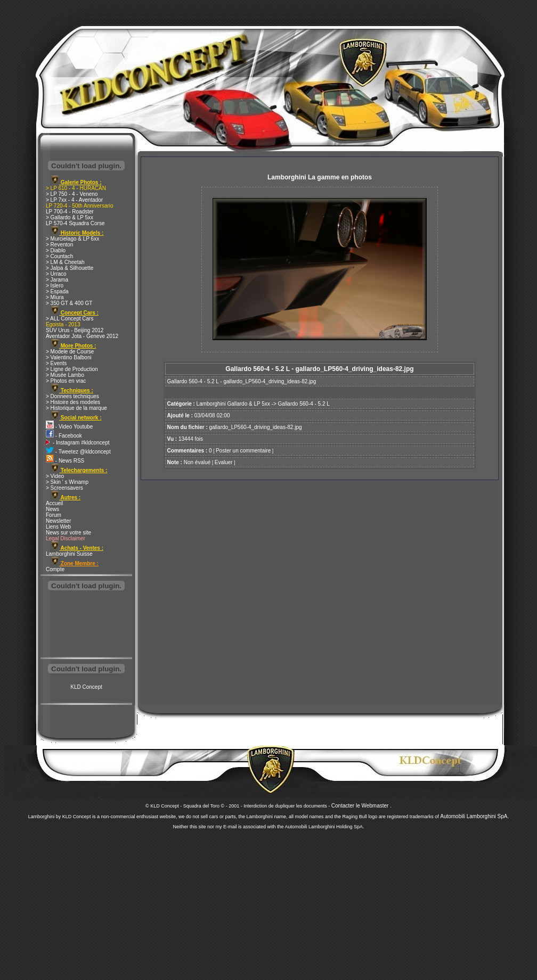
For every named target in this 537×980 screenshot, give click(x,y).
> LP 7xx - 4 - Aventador (74, 200)
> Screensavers (64, 488)
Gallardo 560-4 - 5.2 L (304, 404)
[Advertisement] (86, 625)
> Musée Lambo (65, 375)
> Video (55, 476)
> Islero (55, 286)
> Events (56, 363)
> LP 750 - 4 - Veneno (72, 194)
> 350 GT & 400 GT (69, 303)
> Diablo (56, 250)
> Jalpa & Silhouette (70, 268)
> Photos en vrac (66, 381)
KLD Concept (86, 687)
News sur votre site (68, 533)
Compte (55, 569)
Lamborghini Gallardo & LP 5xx (233, 404)
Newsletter (58, 521)
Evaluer (224, 462)
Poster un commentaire (243, 451)
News (52, 509)
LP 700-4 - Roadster (70, 212)
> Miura (55, 297)
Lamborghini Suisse (69, 554)
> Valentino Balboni (69, 357)
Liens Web (58, 527)
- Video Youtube (69, 427)
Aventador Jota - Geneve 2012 (82, 336)
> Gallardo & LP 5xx (70, 217)
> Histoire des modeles (73, 402)
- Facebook (64, 436)
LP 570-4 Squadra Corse (75, 223)
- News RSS (65, 461)
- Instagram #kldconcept (78, 443)
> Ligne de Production (72, 369)
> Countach (59, 256)
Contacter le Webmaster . (361, 806)
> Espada (57, 291)
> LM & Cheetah (65, 262)
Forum (54, 515)
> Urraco (56, 274)
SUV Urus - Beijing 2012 (75, 330)
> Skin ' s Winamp (67, 482)
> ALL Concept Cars (70, 319)
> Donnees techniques (72, 396)
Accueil (54, 503)
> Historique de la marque (76, 408)
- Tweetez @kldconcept (78, 452)
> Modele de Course (70, 352)
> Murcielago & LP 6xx (72, 239)
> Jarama (57, 280)
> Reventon (59, 245)
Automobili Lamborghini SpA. (474, 816)
